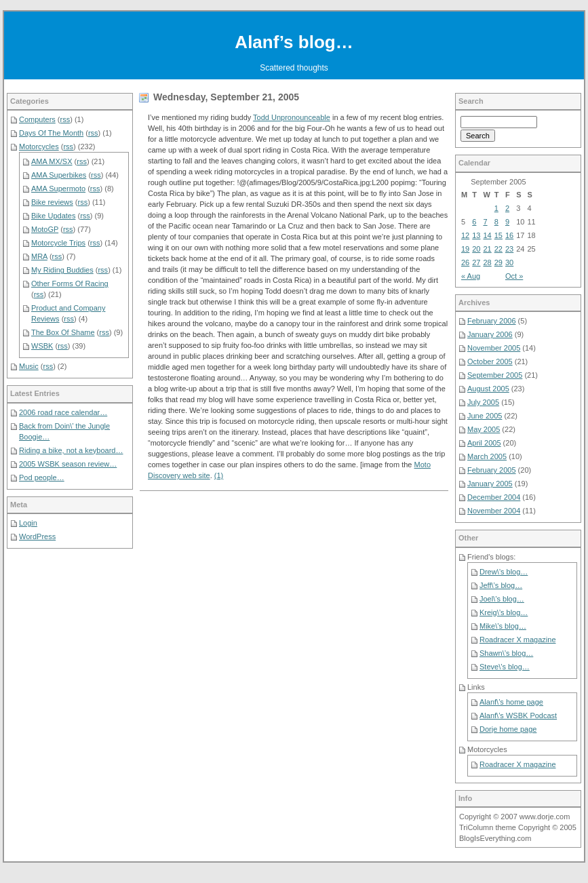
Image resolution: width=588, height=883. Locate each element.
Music (29, 366)
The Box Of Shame (63, 332)
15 (498, 235)
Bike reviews (52, 202)
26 (465, 262)
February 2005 (492, 470)
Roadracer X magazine (518, 640)
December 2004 (494, 497)
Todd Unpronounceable (292, 117)
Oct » (514, 276)
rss (65, 119)
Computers (37, 119)
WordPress (37, 536)
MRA (39, 256)
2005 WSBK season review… (68, 464)
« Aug (471, 276)
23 (509, 249)
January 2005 (490, 484)
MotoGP (45, 229)
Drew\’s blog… (504, 572)
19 (465, 249)
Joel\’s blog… (502, 599)
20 (476, 249)
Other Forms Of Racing (70, 283)
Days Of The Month (51, 133)
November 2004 (494, 511)
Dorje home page (508, 729)
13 (476, 235)
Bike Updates (53, 216)
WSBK (42, 346)
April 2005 (484, 443)
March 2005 (487, 456)
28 (488, 262)
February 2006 (492, 321)
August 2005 (488, 389)
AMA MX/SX (52, 161)
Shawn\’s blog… (506, 653)
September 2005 (495, 375)
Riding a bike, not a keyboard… (71, 450)
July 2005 (483, 402)
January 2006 (490, 334)
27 (476, 262)
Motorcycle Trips (58, 243)
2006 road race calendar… (63, 412)
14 (488, 235)
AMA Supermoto (58, 189)
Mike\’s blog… (503, 626)
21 (488, 249)
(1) (219, 475)
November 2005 (494, 348)
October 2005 (490, 361)
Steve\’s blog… (505, 667)
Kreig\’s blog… (504, 612)
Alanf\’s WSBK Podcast (518, 715)
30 (509, 262)
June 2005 (485, 416)
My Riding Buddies (62, 270)
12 (465, 235)
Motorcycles (39, 146)
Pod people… (42, 477)
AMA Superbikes (59, 175)
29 (498, 262)
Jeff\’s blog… (501, 585)
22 (498, 249)
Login (28, 523)
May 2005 (484, 429)
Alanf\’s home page (511, 702)
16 (509, 235)
